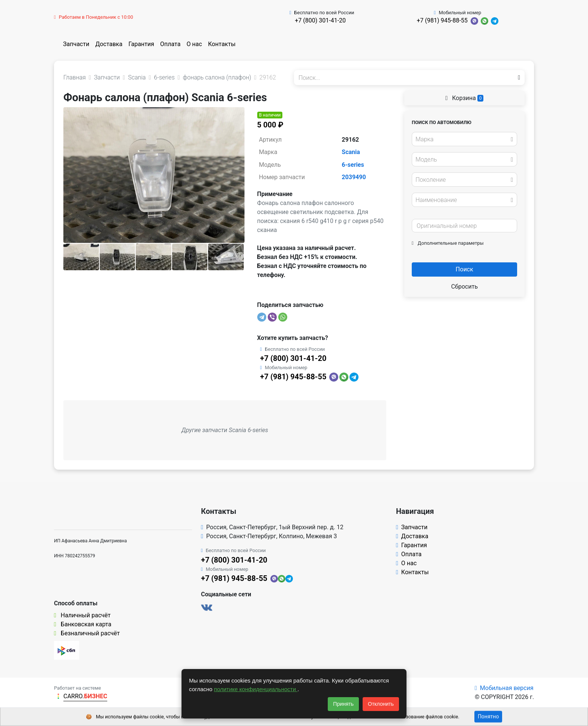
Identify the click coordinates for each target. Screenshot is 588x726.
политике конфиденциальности (256, 689)
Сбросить (464, 287)
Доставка (109, 44)
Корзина (465, 98)
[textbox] (462, 139)
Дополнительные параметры (448, 243)
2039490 (354, 177)
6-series (353, 165)
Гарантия (141, 44)
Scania (351, 152)
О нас (194, 44)
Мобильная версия (504, 688)
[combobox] (464, 139)
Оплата (170, 44)
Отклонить (381, 704)
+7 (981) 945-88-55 (442, 20)
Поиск (464, 269)
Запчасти (76, 44)
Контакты (222, 44)
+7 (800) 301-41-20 (320, 20)
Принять (343, 704)
